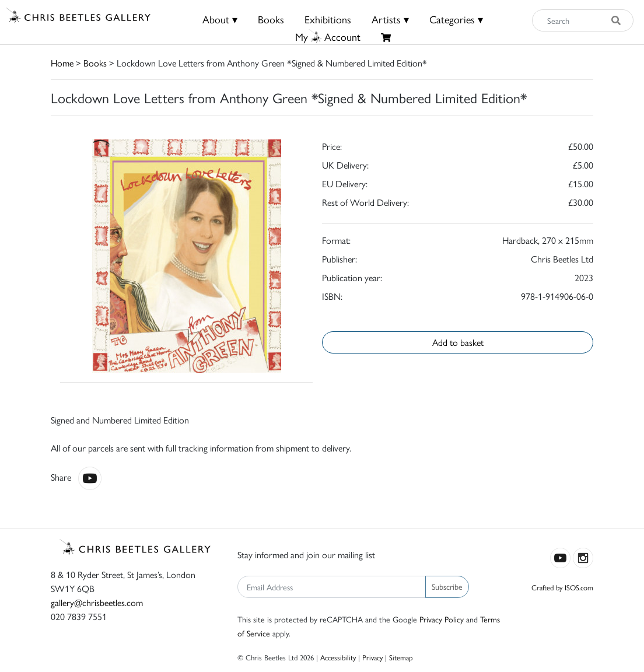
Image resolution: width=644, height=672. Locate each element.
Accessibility (338, 657)
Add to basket (458, 342)
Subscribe (447, 586)
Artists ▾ (390, 19)
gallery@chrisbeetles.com (97, 602)
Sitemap (401, 657)
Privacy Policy (442, 619)
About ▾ (220, 19)
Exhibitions (328, 19)
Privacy (372, 657)
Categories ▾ (456, 19)
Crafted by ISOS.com (562, 587)
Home (62, 63)
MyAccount (328, 36)
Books (271, 19)
